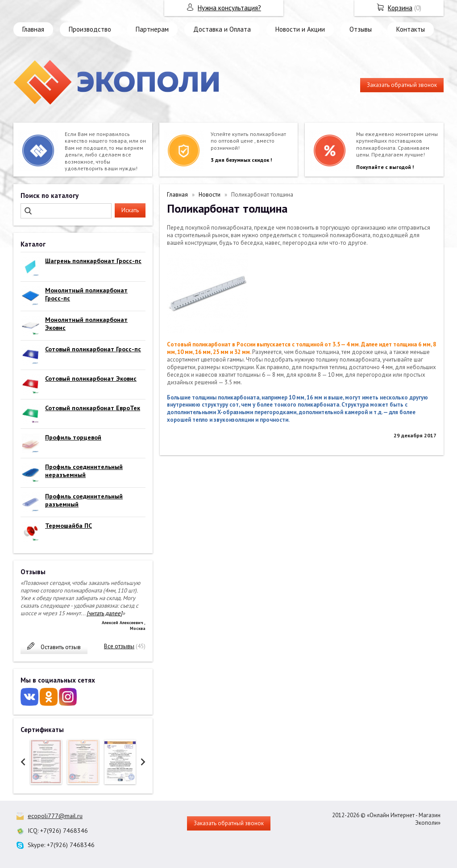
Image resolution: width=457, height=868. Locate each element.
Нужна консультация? (229, 8)
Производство (90, 29)
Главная (33, 29)
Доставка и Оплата (222, 29)
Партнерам (152, 29)
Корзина (400, 8)
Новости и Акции (300, 29)
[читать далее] (104, 613)
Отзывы (361, 29)
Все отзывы (119, 646)
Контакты (411, 29)
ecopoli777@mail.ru (55, 816)
